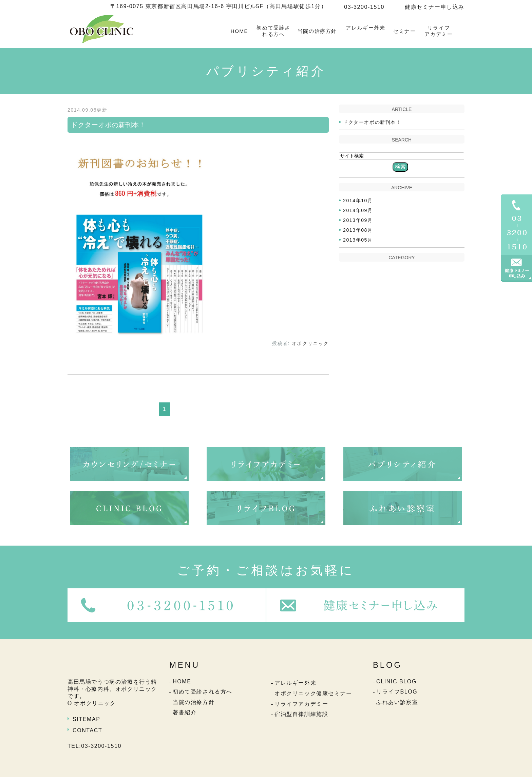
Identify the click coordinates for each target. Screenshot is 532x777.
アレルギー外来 (365, 28)
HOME (239, 31)
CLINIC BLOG (396, 681)
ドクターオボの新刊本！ (108, 125)
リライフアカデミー (439, 31)
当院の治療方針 (317, 31)
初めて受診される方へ (273, 31)
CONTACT (87, 730)
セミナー (404, 31)
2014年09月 (358, 210)
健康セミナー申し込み (435, 7)
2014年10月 (358, 201)
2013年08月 (358, 230)
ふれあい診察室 (397, 702)
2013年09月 (358, 220)
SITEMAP (86, 719)
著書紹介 (185, 712)
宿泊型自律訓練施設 (301, 714)
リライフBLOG (397, 692)
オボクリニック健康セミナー (313, 693)
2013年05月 (358, 240)
